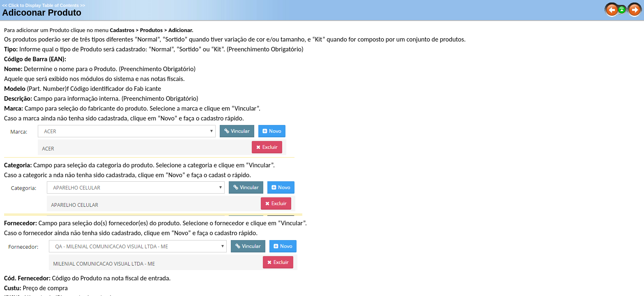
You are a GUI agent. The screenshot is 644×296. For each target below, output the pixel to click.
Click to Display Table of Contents (44, 5)
